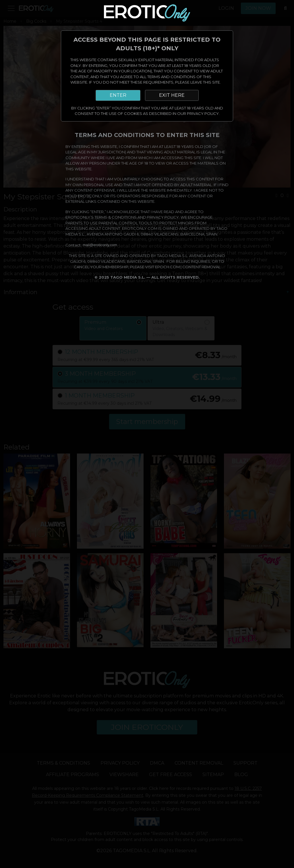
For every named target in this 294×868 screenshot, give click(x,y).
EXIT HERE (172, 95)
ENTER (118, 95)
